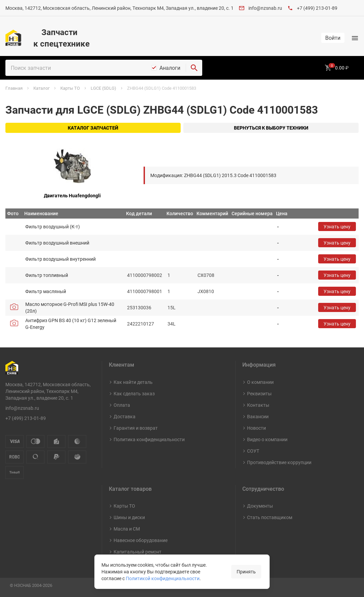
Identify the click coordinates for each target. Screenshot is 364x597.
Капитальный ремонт (138, 552)
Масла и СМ (127, 529)
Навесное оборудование (141, 540)
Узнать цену (337, 226)
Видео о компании (267, 439)
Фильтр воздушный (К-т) (53, 226)
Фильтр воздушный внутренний (60, 259)
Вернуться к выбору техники (271, 128)
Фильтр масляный (46, 291)
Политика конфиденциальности (149, 439)
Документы (260, 506)
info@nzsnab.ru (265, 8)
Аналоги (170, 68)
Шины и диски (129, 517)
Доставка (125, 416)
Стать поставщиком (270, 517)
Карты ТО (124, 506)
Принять (246, 572)
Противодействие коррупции (279, 462)
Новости (256, 428)
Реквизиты (259, 393)
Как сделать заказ (134, 393)
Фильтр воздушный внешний (57, 243)
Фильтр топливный (47, 275)
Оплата (122, 405)
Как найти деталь (133, 382)
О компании (260, 382)
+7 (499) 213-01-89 (317, 8)
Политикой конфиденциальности (163, 578)
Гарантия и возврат (136, 428)
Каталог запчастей (93, 128)
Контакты (258, 405)
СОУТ (253, 451)
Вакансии (258, 416)
